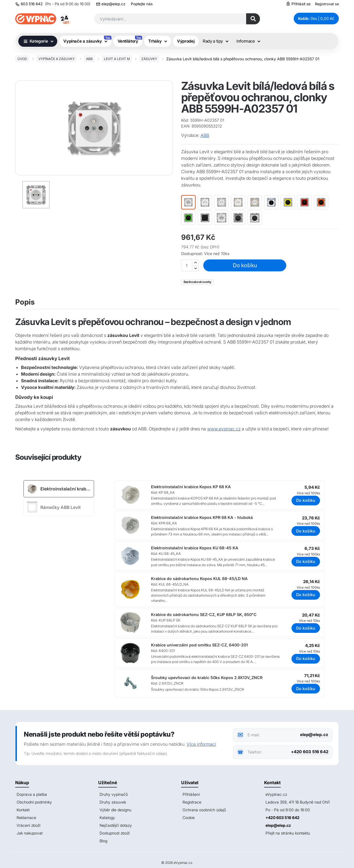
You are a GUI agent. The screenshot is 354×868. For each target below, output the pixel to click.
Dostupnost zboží (115, 833)
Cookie (189, 818)
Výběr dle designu (115, 810)
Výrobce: (190, 135)
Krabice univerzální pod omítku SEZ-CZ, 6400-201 (199, 645)
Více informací (201, 744)
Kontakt (23, 810)
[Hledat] (253, 19)
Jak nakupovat (30, 833)
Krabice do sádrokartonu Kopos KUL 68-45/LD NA (199, 579)
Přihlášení (191, 794)
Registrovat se (327, 4)
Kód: (185, 120)
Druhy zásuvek (113, 802)
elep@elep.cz (113, 4)
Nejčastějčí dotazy (116, 825)
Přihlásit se (298, 4)
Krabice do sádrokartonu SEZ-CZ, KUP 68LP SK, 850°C (204, 614)
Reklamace (26, 818)
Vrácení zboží (28, 825)
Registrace (192, 802)
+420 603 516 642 (310, 752)
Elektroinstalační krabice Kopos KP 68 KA (191, 487)
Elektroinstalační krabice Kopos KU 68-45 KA (195, 548)
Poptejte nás (142, 4)
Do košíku (245, 265)
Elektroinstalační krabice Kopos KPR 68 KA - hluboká (202, 517)
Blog (103, 841)
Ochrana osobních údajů (204, 810)
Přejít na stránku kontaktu (288, 833)
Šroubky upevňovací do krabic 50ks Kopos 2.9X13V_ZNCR (207, 678)
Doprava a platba (32, 794)
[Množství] (187, 265)
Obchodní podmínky (34, 802)
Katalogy (107, 818)
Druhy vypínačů (114, 794)
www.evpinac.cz (224, 429)
